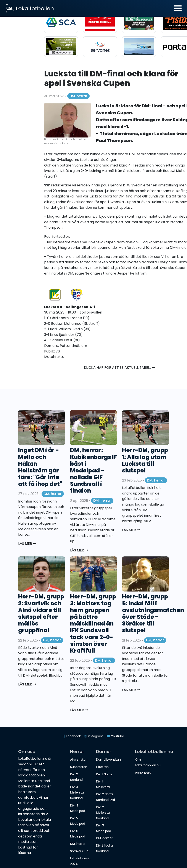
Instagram (94, 736)
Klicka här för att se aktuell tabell (119, 368)
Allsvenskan (79, 760)
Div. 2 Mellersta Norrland (103, 813)
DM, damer (104, 838)
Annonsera (143, 773)
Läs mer (27, 544)
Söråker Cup (79, 851)
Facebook (72, 736)
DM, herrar (78, 96)
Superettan (79, 767)
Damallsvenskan (108, 760)
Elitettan (102, 767)
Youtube (115, 736)
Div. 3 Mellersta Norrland (77, 793)
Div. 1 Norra (104, 774)
